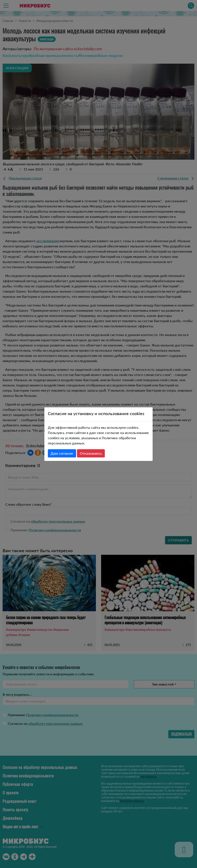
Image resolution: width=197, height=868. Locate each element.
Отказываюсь (91, 453)
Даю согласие (62, 453)
